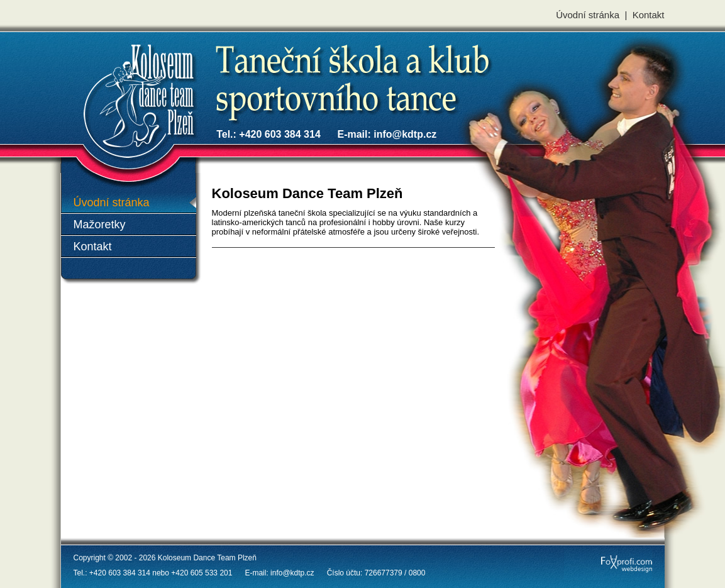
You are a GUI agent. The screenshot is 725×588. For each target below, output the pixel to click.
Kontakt (649, 15)
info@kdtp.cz (405, 134)
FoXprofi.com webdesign (606, 553)
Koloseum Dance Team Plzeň (94, 58)
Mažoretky (100, 225)
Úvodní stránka (588, 15)
